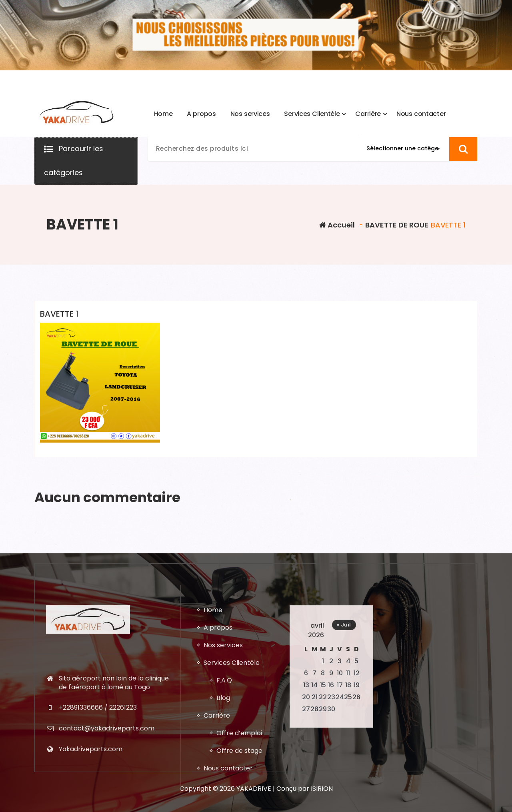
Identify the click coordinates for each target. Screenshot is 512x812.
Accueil (337, 225)
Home (213, 735)
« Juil (344, 749)
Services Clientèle (232, 787)
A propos (218, 752)
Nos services (223, 770)
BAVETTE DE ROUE (397, 225)
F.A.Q (224, 805)
